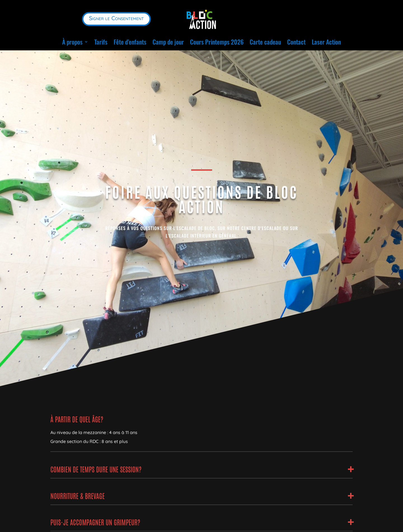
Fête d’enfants (130, 42)
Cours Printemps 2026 (217, 42)
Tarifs (101, 42)
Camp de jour (168, 42)
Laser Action (326, 42)
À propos (72, 42)
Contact (296, 42)
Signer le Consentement (116, 18)
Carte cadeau (265, 42)
